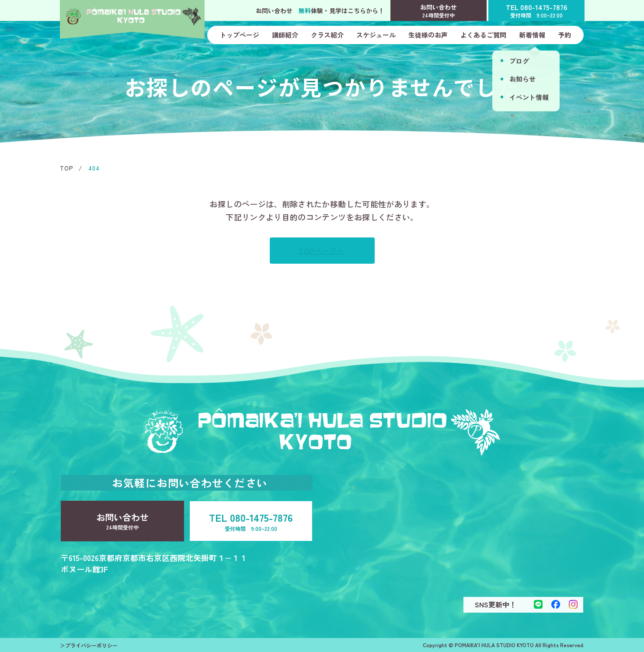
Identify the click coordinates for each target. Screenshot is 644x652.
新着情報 (532, 35)
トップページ (240, 35)
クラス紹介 (327, 35)
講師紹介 (285, 35)
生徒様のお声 (428, 35)
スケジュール (376, 35)
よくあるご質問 (483, 35)
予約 (564, 35)
